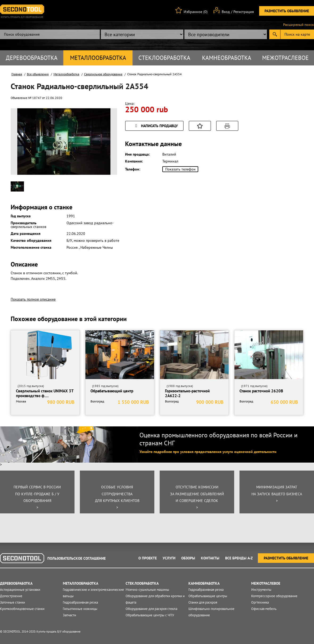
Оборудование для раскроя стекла (151, 609)
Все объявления (38, 74)
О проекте (148, 558)
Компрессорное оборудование (274, 596)
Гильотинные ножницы (80, 609)
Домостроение (11, 596)
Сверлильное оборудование (103, 74)
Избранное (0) (196, 12)
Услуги (169, 558)
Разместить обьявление (287, 11)
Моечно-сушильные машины (147, 590)
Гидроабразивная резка (80, 602)
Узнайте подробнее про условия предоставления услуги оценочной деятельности (208, 452)
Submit (275, 34)
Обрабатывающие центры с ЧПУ (150, 615)
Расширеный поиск (299, 25)
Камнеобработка (227, 58)
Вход (226, 12)
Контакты (210, 558)
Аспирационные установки (20, 590)
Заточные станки (13, 602)
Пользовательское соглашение (77, 558)
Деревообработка (32, 58)
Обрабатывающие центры (208, 596)
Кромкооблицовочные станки (22, 609)
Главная (17, 74)
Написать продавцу (156, 126)
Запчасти (69, 615)
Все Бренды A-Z (239, 558)
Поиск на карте (297, 34)
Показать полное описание (33, 299)
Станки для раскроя (203, 602)
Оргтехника (260, 602)
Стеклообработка (164, 58)
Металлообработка (98, 58)
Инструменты (261, 590)
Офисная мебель (264, 609)
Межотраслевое (285, 58)
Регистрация (244, 12)
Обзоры (188, 558)
